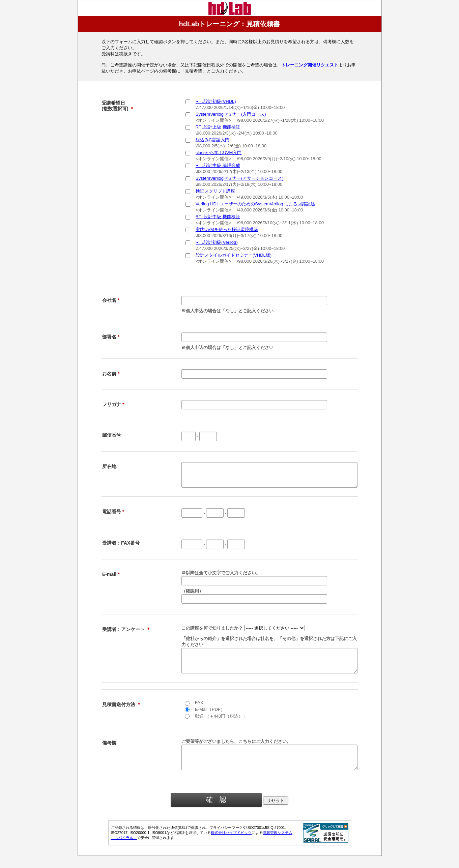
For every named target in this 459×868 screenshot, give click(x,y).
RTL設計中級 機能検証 (218, 217)
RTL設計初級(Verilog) (217, 242)
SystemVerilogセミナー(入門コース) (231, 114)
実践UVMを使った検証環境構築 (227, 229)
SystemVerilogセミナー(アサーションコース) (240, 178)
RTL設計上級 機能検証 (218, 127)
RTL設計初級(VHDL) (216, 101)
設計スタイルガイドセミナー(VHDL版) (234, 255)
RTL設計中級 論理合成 (218, 165)
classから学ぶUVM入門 (219, 153)
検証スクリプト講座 (215, 191)
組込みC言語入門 (212, 140)
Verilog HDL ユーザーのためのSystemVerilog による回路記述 (255, 204)
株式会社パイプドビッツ (231, 845)
